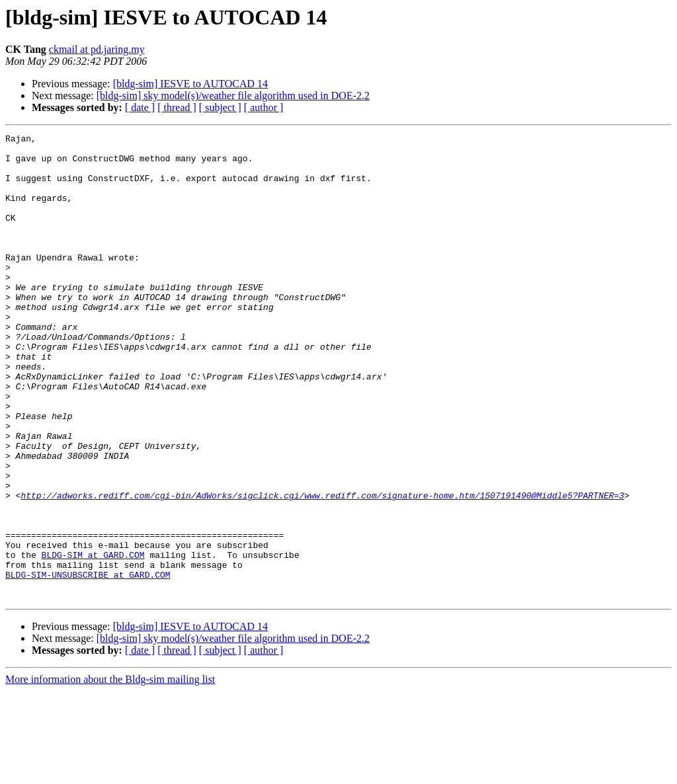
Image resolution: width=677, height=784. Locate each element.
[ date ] (140, 107)
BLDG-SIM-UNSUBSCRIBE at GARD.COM (88, 664)
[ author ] (264, 107)
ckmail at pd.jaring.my (97, 49)
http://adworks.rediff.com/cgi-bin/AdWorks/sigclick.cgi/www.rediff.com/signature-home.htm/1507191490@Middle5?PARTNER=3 (322, 568)
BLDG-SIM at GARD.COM (93, 640)
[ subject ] (220, 107)
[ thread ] (177, 107)
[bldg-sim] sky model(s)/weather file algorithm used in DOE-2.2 (233, 96)
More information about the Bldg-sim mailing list (110, 772)
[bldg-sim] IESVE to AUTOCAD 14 (190, 84)
